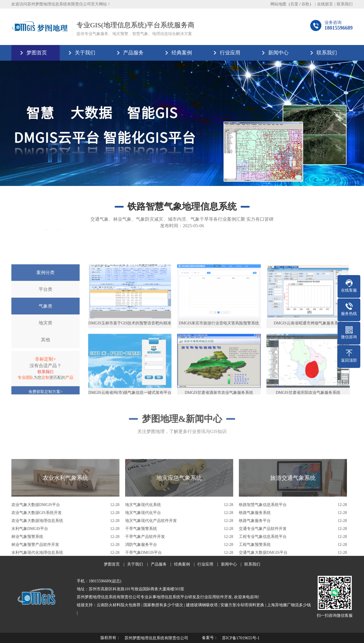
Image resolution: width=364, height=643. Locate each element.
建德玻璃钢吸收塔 (202, 605)
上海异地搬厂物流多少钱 (289, 605)
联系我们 (345, 4)
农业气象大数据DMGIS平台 (36, 551)
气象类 (45, 370)
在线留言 (325, 4)
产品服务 (133, 53)
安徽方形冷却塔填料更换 (242, 605)
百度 (294, 4)
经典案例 (182, 53)
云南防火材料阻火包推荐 (119, 605)
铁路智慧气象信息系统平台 (263, 551)
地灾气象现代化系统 (143, 551)
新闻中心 (278, 53)
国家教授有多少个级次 (163, 605)
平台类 (45, 354)
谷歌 (305, 4)
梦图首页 (37, 53)
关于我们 (85, 53)
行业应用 (230, 53)
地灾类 (45, 387)
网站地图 (278, 4)
